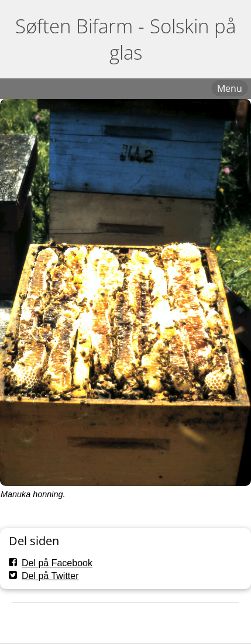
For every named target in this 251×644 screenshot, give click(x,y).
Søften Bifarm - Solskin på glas (125, 39)
